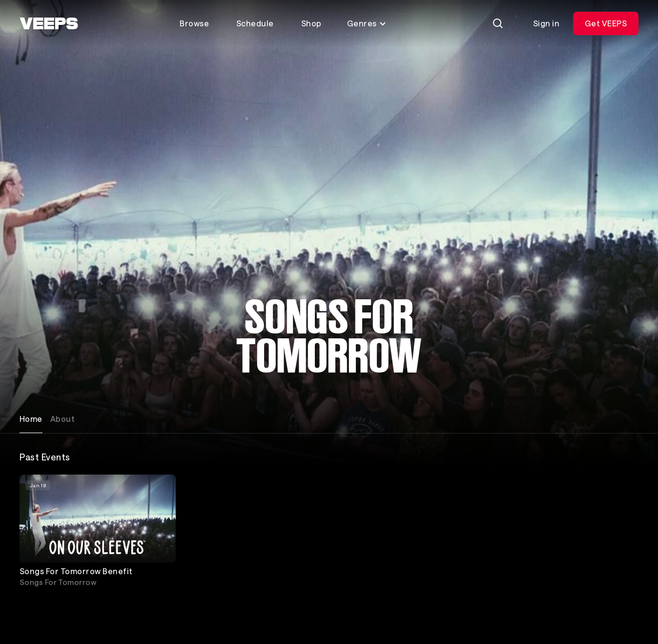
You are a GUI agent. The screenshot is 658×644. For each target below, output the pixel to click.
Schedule (255, 23)
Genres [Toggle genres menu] (367, 23)
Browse (194, 23)
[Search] (498, 23)
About (62, 419)
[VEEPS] (49, 23)
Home (31, 419)
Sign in (546, 23)
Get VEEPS (606, 23)
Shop (311, 23)
